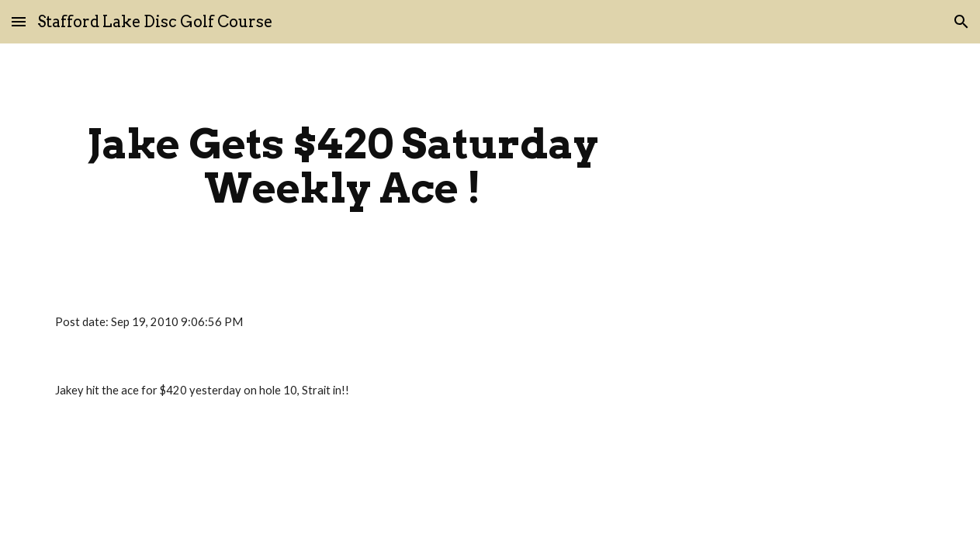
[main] (343, 166)
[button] (19, 21)
